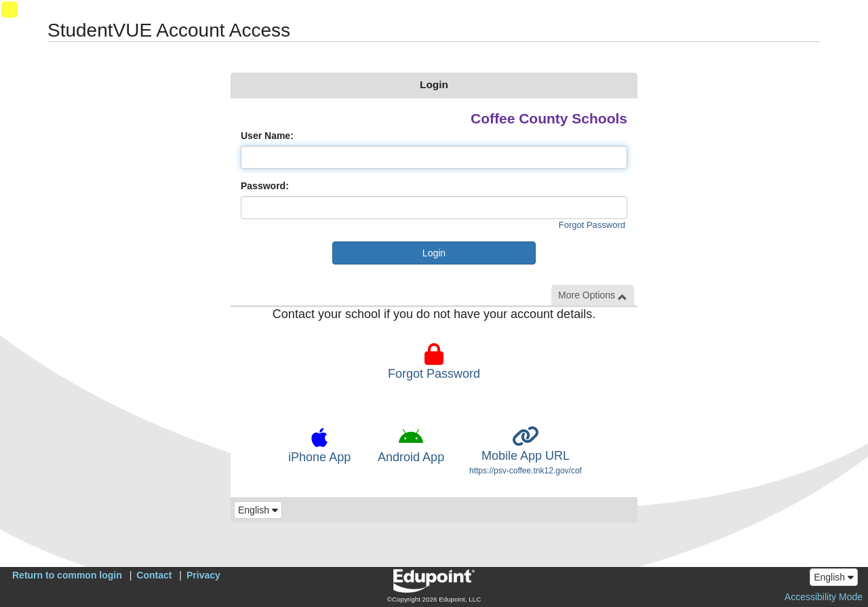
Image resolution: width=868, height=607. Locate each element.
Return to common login (67, 575)
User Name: (267, 136)
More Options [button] (593, 295)
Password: (265, 186)
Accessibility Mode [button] (824, 597)
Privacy (203, 575)
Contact (154, 575)
